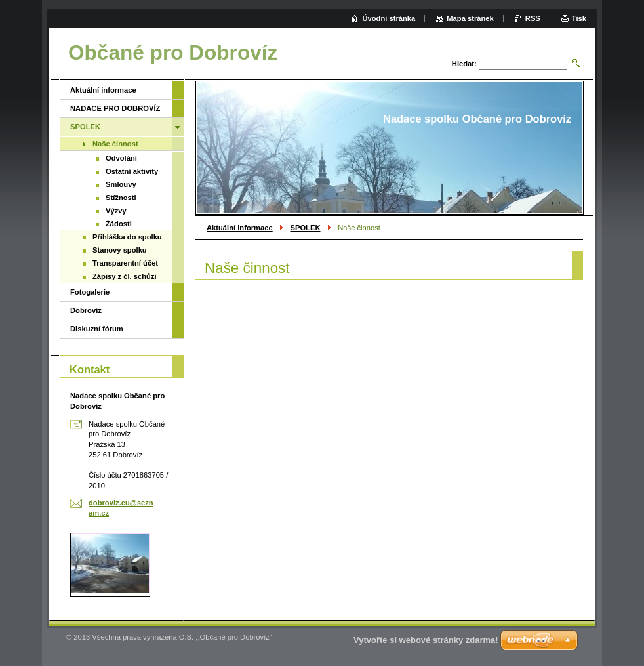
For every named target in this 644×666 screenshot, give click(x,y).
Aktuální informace (240, 228)
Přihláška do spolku (127, 237)
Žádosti (119, 224)
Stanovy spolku (120, 250)
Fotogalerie (90, 292)
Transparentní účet (125, 263)
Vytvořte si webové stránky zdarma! (426, 640)
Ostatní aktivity (132, 171)
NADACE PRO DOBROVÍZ (115, 108)
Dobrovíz (86, 310)
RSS (533, 18)
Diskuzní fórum (97, 329)
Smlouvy (121, 184)
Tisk (579, 18)
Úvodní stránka (389, 18)
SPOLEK (305, 228)
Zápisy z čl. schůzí (125, 276)
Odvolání (121, 158)
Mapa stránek (470, 18)
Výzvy (116, 211)
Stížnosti (121, 198)
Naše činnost (115, 144)
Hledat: (464, 64)
